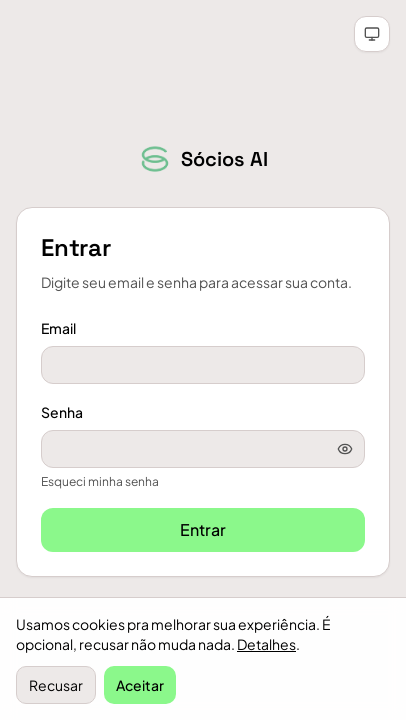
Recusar (56, 685)
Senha (62, 412)
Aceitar (140, 685)
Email (58, 328)
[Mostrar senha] (345, 449)
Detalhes (266, 644)
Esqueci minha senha (100, 481)
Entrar (203, 529)
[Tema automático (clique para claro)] (372, 34)
